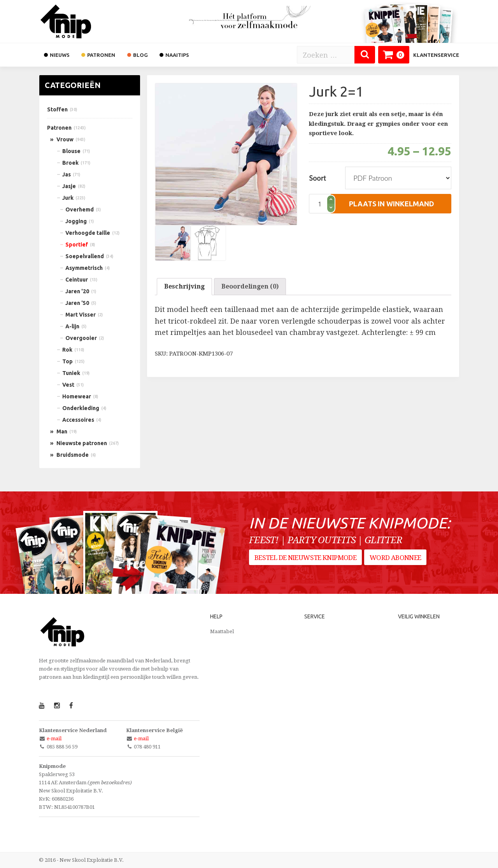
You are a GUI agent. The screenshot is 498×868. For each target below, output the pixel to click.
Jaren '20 (77, 291)
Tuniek (71, 373)
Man (62, 431)
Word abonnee (398, 561)
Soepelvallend (85, 256)
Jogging (76, 221)
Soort (317, 178)
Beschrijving (184, 286)
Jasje (69, 186)
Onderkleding (81, 408)
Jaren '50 (77, 303)
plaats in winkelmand (392, 204)
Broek (70, 163)
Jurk (68, 198)
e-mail (54, 739)
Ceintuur (77, 280)
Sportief (77, 245)
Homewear (77, 396)
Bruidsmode (73, 455)
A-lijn (72, 326)
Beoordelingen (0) (250, 286)
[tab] (184, 287)
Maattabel (222, 631)
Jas (67, 174)
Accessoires (78, 420)
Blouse (71, 151)
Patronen (59, 128)
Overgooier (81, 338)
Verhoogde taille (88, 233)
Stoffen (57, 109)
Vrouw (65, 139)
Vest (68, 385)
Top (68, 361)
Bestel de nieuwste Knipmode (305, 561)
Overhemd (80, 210)
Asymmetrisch (84, 268)
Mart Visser (81, 315)
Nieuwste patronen (82, 443)
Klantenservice (436, 55)
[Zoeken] (365, 55)
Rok (67, 350)
